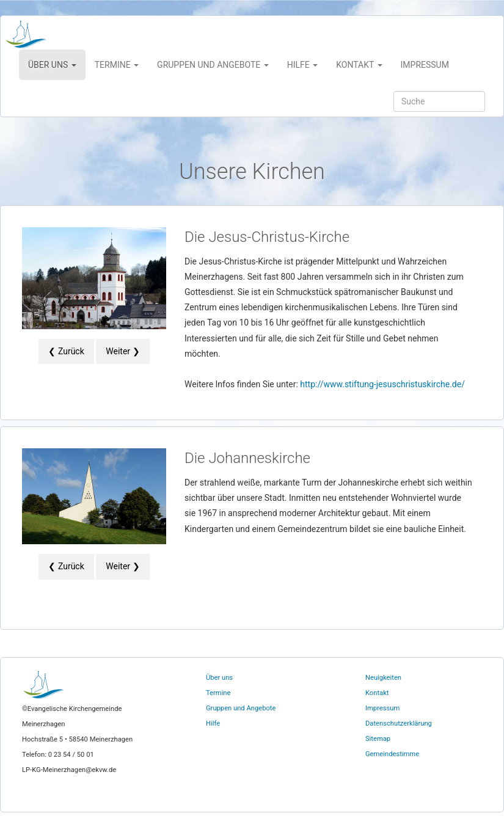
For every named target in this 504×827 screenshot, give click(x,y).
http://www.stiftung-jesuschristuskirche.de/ (382, 384)
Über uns (219, 678)
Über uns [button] (52, 65)
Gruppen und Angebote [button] (213, 65)
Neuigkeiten (383, 678)
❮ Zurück (66, 351)
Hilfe (213, 723)
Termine (218, 693)
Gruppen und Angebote (241, 708)
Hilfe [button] (303, 65)
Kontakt (377, 693)
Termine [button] (117, 65)
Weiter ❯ (122, 351)
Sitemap (378, 739)
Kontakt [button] (359, 65)
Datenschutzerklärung (399, 723)
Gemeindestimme (392, 754)
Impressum (425, 65)
